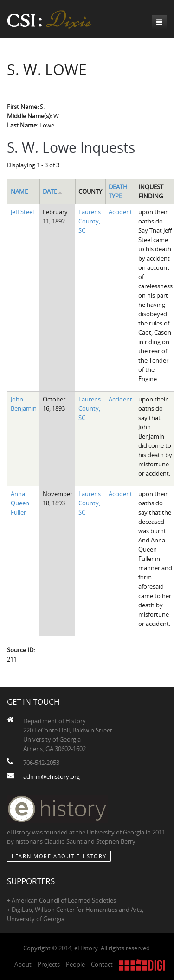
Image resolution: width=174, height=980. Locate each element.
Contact (102, 964)
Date (53, 191)
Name (19, 191)
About (23, 964)
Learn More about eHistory (59, 856)
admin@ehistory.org (52, 776)
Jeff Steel (22, 212)
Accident (120, 212)
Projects (49, 964)
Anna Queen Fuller (20, 503)
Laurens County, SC (90, 221)
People (75, 964)
